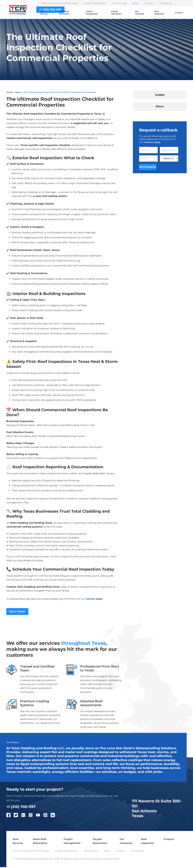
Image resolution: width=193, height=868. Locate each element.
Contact (149, 3)
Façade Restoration (120, 12)
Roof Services (47, 12)
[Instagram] (32, 817)
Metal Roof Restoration (70, 12)
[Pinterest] (47, 817)
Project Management (95, 3)
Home (10, 92)
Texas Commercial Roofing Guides (59, 3)
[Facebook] (10, 817)
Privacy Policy (93, 860)
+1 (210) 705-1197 (22, 807)
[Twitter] (17, 817)
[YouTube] (40, 817)
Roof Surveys (119, 3)
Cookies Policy (111, 860)
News (136, 3)
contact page (94, 599)
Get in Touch (17, 612)
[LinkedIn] (54, 817)
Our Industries (142, 12)
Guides (160, 95)
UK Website (166, 3)
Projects (179, 13)
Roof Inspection (162, 12)
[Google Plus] (25, 817)
